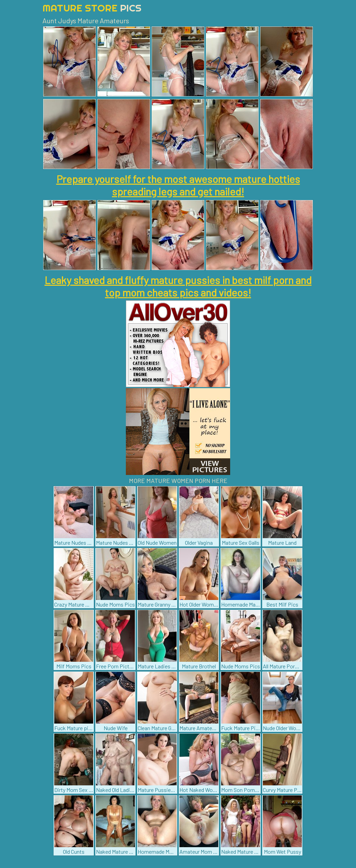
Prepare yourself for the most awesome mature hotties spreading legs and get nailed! (178, 185)
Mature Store (92, 8)
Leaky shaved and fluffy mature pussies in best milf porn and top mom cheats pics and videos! (178, 286)
